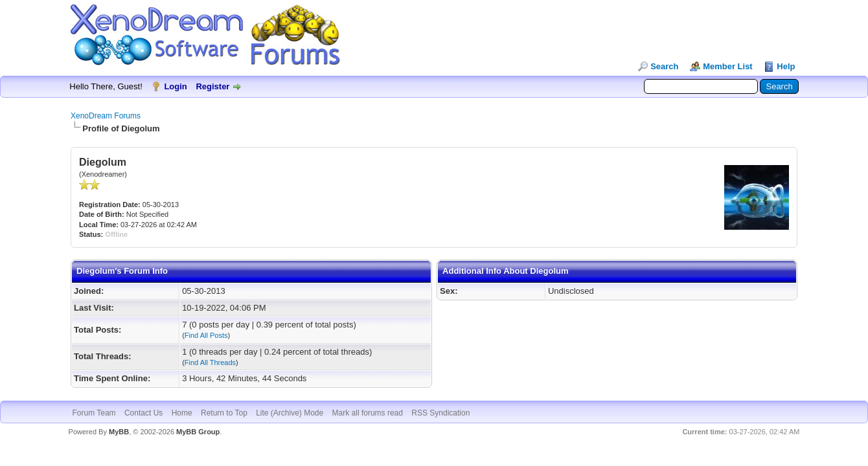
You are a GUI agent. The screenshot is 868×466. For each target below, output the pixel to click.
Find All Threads (210, 362)
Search (664, 66)
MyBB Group (198, 432)
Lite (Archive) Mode (290, 413)
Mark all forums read (368, 413)
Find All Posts (206, 335)
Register (212, 86)
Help (786, 66)
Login (175, 86)
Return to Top (224, 413)
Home (182, 413)
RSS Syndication (440, 413)
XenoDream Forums (106, 116)
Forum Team (94, 413)
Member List (728, 66)
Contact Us (143, 413)
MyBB (119, 432)
